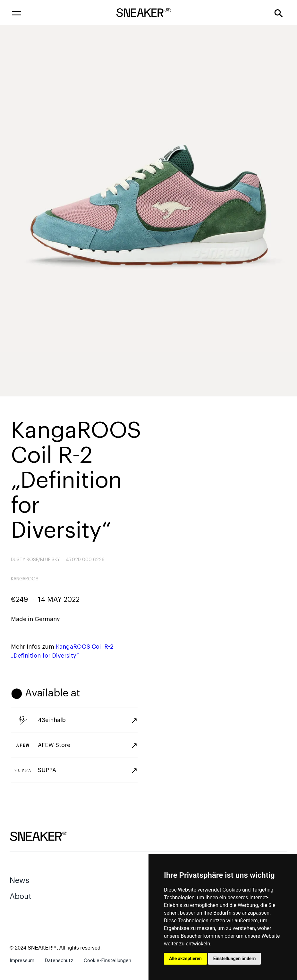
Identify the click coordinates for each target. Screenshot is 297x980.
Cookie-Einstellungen (107, 961)
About (21, 896)
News (19, 880)
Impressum (22, 961)
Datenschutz (59, 961)
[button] (17, 13)
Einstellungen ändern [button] (235, 959)
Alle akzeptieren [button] (185, 959)
